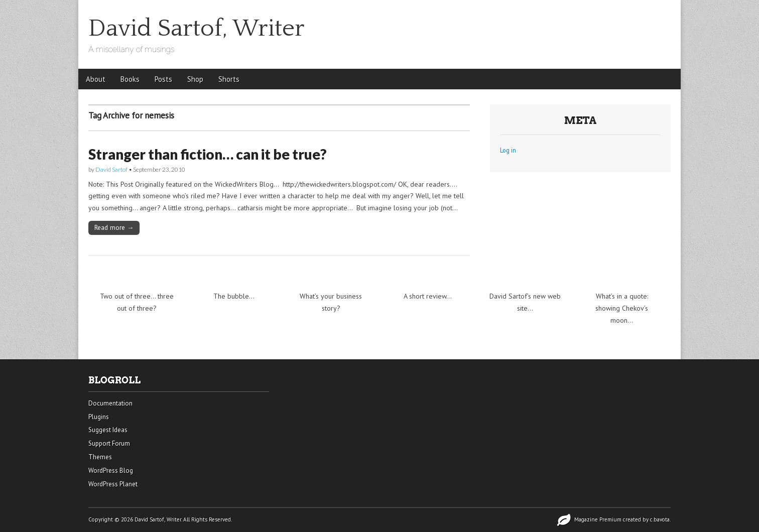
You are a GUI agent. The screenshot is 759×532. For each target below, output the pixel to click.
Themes (100, 457)
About (96, 79)
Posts (163, 79)
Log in (508, 150)
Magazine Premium (598, 519)
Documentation (110, 403)
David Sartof (111, 169)
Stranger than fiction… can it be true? (208, 154)
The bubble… (234, 296)
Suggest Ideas (108, 430)
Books (130, 79)
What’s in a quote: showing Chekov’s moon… (622, 308)
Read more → (114, 227)
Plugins (99, 417)
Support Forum (109, 443)
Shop (195, 79)
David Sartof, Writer (197, 28)
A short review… (428, 296)
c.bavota (660, 519)
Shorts (229, 79)
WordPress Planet (113, 484)
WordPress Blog (111, 471)
